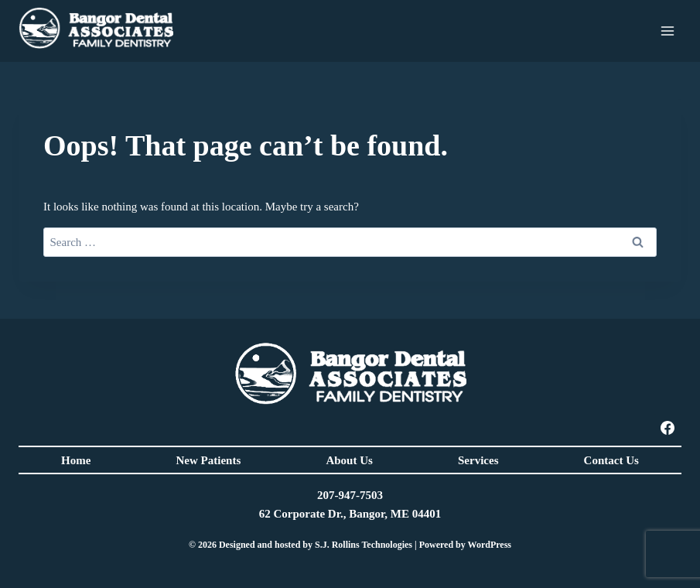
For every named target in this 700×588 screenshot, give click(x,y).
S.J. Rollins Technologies (364, 545)
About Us (349, 460)
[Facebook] (668, 428)
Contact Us (611, 460)
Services (478, 460)
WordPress (490, 545)
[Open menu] (667, 31)
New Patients (209, 460)
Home (76, 460)
